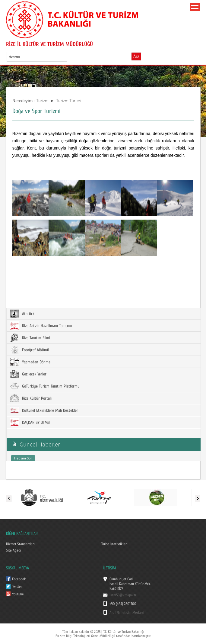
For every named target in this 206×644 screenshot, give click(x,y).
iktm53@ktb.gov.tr (123, 595)
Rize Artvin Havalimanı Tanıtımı (41, 326)
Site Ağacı (13, 550)
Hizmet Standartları (20, 544)
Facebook (19, 579)
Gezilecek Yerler (28, 374)
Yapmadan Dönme (30, 362)
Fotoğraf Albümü (29, 350)
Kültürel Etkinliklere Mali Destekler (44, 410)
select (69, 57)
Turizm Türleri (69, 100)
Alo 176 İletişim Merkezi (127, 613)
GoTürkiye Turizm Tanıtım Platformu (45, 386)
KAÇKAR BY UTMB (30, 422)
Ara (136, 56)
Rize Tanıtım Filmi (30, 338)
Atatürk (22, 314)
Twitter (17, 587)
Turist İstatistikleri (114, 544)
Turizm (42, 100)
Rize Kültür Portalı (31, 398)
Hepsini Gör (23, 458)
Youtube (18, 594)
